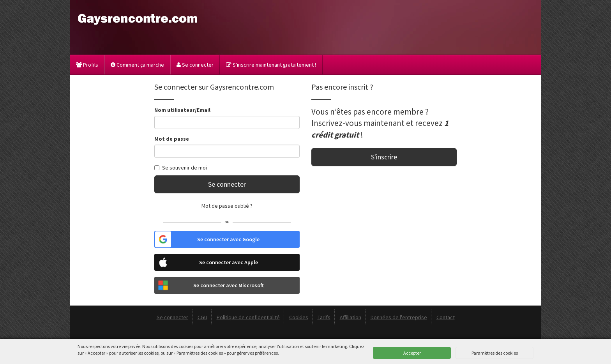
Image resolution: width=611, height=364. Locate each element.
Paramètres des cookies (495, 353)
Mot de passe (172, 139)
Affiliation (351, 317)
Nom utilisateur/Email (182, 110)
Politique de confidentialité (248, 317)
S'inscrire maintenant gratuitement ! (271, 65)
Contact (446, 317)
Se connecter (195, 65)
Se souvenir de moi (181, 168)
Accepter (412, 353)
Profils (87, 65)
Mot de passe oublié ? (227, 206)
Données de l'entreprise (399, 317)
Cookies (299, 317)
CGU (202, 317)
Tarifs (324, 317)
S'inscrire (384, 157)
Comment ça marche (137, 65)
